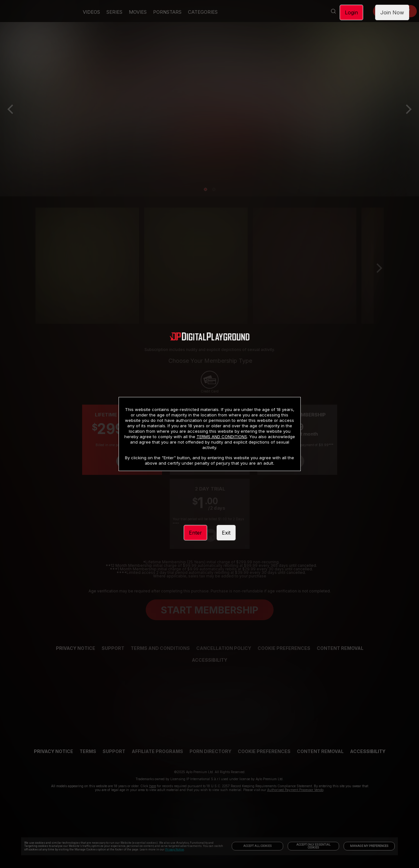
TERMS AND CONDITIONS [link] (222, 437)
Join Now (392, 12)
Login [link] (351, 12)
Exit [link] (226, 533)
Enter (195, 533)
